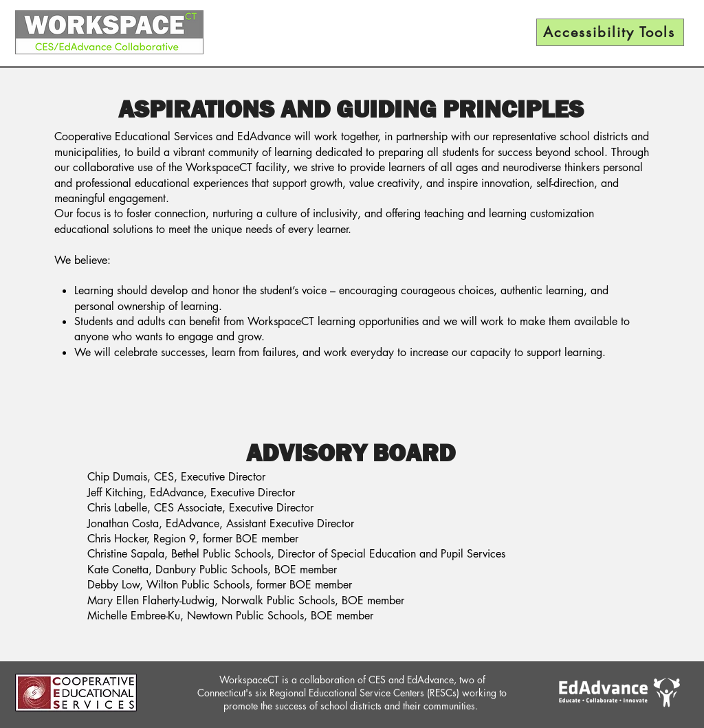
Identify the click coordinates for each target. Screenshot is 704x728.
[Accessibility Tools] (610, 32)
